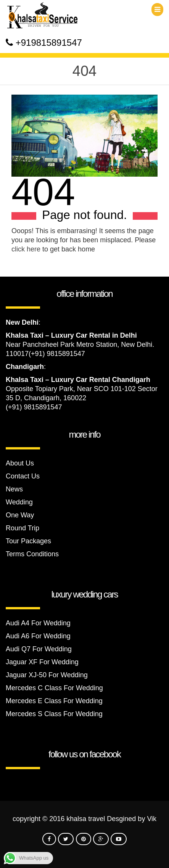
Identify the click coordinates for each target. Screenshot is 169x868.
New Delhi (22, 322)
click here (26, 249)
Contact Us (23, 476)
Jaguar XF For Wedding (42, 662)
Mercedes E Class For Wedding (54, 701)
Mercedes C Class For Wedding (54, 688)
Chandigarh (25, 367)
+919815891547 (49, 43)
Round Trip (23, 528)
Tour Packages (28, 541)
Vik (152, 819)
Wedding (19, 502)
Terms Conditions (32, 554)
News (14, 489)
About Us (20, 463)
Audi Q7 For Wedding (39, 649)
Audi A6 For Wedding (38, 636)
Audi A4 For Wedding (38, 623)
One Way (20, 515)
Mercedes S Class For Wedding (54, 714)
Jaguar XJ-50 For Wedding (47, 675)
